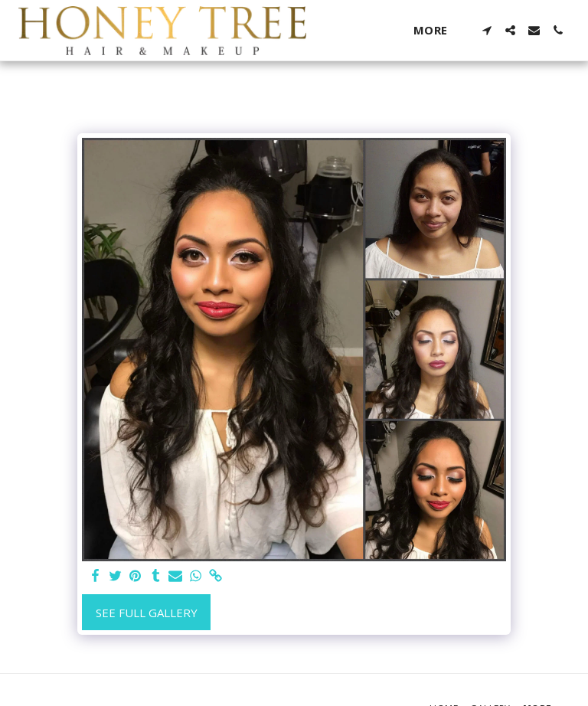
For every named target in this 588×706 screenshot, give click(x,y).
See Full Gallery (147, 613)
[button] (487, 30)
